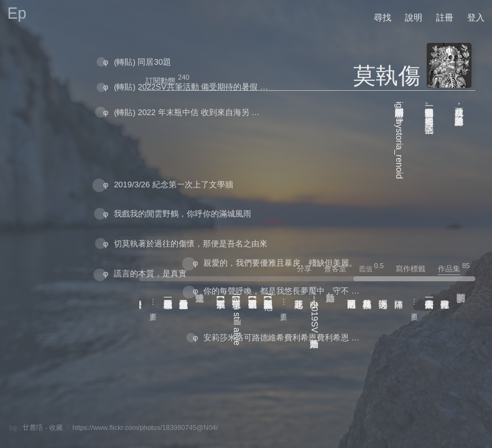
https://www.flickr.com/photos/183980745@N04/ (145, 427)
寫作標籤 (416, 269)
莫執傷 (387, 76)
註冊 (445, 17)
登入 (476, 17)
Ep (17, 13)
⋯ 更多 (414, 303)
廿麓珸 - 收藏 (43, 427)
